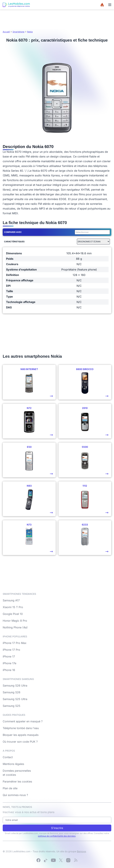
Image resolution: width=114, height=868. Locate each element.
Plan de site (10, 788)
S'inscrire (57, 828)
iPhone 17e (9, 663)
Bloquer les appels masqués (21, 735)
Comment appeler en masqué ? (23, 721)
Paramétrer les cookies (17, 781)
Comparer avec (13, 232)
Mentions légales (13, 764)
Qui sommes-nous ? (15, 795)
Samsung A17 (11, 600)
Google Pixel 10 (13, 614)
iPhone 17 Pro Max (15, 643)
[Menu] (110, 5)
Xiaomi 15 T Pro (13, 607)
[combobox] (92, 232)
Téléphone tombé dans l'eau (21, 728)
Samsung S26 (12, 692)
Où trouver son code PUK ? (20, 742)
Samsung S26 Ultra (15, 686)
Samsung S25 (12, 706)
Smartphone (18, 32)
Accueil (6, 32)
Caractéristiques (14, 242)
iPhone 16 (9, 670)
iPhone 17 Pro (11, 650)
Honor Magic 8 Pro (15, 621)
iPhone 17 (9, 656)
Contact (8, 757)
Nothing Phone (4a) (15, 627)
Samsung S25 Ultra (15, 699)
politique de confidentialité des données (57, 836)
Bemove (81, 851)
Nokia (30, 32)
